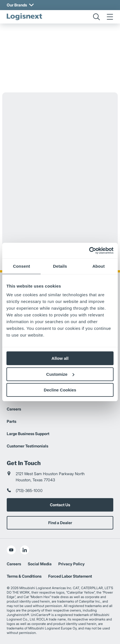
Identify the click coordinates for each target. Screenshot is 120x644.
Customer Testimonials (27, 446)
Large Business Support (28, 434)
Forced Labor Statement (70, 576)
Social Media (40, 564)
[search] (96, 17)
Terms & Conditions (24, 576)
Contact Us (60, 505)
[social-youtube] (11, 550)
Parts (11, 421)
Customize (60, 374)
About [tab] (98, 266)
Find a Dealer (60, 523)
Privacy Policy (71, 564)
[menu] (110, 17)
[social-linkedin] (25, 550)
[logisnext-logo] (24, 17)
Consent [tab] (21, 266)
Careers (14, 409)
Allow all (60, 358)
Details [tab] (60, 266)
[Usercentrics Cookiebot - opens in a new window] (89, 251)
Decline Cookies (60, 390)
